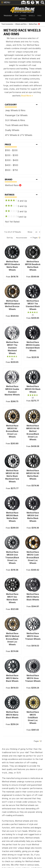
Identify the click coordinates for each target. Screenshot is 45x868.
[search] (42, 3)
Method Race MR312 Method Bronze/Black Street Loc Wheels (12, 639)
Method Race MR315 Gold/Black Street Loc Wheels (33, 718)
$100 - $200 (11, 150)
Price (22, 145)
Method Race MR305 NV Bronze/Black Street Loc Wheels (12, 431)
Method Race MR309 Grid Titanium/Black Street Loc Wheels (12, 558)
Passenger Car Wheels (16, 115)
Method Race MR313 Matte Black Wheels (12, 678)
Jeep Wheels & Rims (15, 110)
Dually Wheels (12, 130)
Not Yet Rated (12, 222)
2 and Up (16, 211)
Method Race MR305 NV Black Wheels (33, 389)
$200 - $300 (12, 155)
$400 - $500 (12, 165)
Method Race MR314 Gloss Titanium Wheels (33, 678)
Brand (22, 180)
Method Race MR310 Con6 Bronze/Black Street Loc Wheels (33, 558)
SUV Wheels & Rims (15, 120)
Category (22, 105)
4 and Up (16, 201)
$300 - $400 (12, 160)
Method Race (13, 185)
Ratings (22, 195)
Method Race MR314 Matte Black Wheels (12, 715)
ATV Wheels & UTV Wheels (19, 135)
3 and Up (16, 206)
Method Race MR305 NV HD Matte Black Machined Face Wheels (12, 476)
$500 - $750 (11, 170)
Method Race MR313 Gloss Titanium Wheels (33, 636)
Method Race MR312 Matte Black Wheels (33, 597)
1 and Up (16, 217)
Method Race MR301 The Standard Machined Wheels (12, 348)
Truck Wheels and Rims (17, 125)
